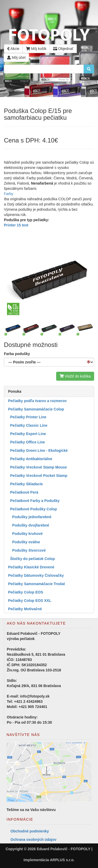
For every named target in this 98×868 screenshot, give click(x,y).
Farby (9, 194)
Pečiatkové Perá (23, 492)
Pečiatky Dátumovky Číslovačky (36, 575)
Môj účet (16, 58)
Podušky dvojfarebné (29, 525)
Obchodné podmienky (30, 831)
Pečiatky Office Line (27, 442)
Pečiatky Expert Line (27, 434)
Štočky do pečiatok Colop (31, 559)
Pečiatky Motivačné (25, 609)
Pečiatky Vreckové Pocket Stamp (38, 476)
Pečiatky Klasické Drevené (31, 567)
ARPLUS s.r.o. (62, 860)
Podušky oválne (24, 542)
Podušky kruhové (25, 534)
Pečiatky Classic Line (28, 425)
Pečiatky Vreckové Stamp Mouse (38, 467)
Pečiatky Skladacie (25, 484)
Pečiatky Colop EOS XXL (30, 601)
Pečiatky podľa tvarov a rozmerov (37, 401)
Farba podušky (17, 354)
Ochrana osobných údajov (33, 840)
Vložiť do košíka (75, 376)
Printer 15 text (16, 225)
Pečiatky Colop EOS (26, 592)
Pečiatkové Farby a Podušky (34, 501)
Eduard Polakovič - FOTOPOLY (64, 849)
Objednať (63, 49)
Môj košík (36, 49)
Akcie (13, 49)
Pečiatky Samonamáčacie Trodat (36, 584)
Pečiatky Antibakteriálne (30, 459)
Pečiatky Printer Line (27, 417)
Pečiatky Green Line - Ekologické (38, 450)
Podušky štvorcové (27, 550)
